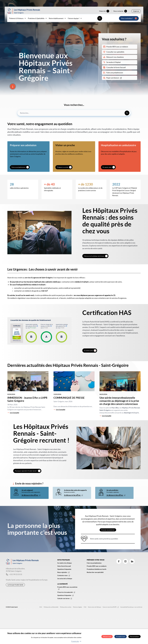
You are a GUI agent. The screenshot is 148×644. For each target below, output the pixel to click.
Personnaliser (134, 637)
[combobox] (74, 113)
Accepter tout (121, 637)
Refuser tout (107, 637)
